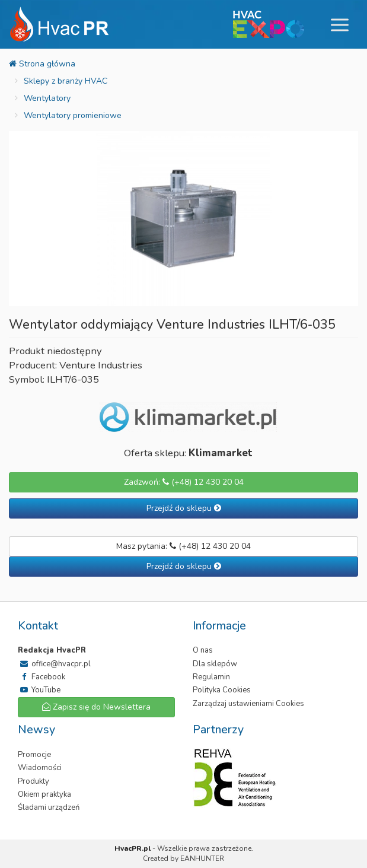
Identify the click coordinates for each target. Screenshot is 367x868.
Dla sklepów (215, 664)
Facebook (42, 677)
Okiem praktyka (44, 794)
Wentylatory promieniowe (73, 115)
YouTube (39, 690)
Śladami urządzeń (49, 807)
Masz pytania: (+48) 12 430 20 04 (183, 546)
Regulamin (211, 677)
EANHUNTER (202, 859)
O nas (203, 650)
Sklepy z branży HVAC (66, 81)
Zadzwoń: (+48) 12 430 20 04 (184, 482)
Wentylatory (47, 98)
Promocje (34, 755)
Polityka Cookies (222, 690)
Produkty (33, 781)
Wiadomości (40, 768)
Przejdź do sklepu (184, 508)
